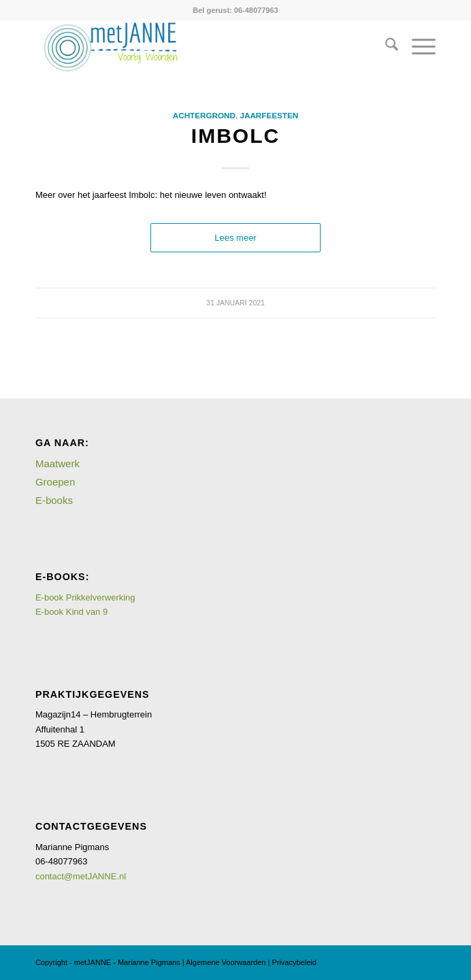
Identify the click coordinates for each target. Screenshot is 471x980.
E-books (54, 500)
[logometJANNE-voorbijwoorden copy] (196, 47)
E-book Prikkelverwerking (85, 597)
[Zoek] (385, 47)
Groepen (55, 482)
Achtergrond (204, 115)
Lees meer (235, 238)
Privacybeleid (294, 962)
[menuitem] (385, 47)
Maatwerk (58, 463)
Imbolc (235, 136)
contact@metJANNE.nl (81, 876)
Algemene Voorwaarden (226, 962)
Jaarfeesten (269, 115)
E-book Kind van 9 (71, 612)
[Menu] (417, 47)
